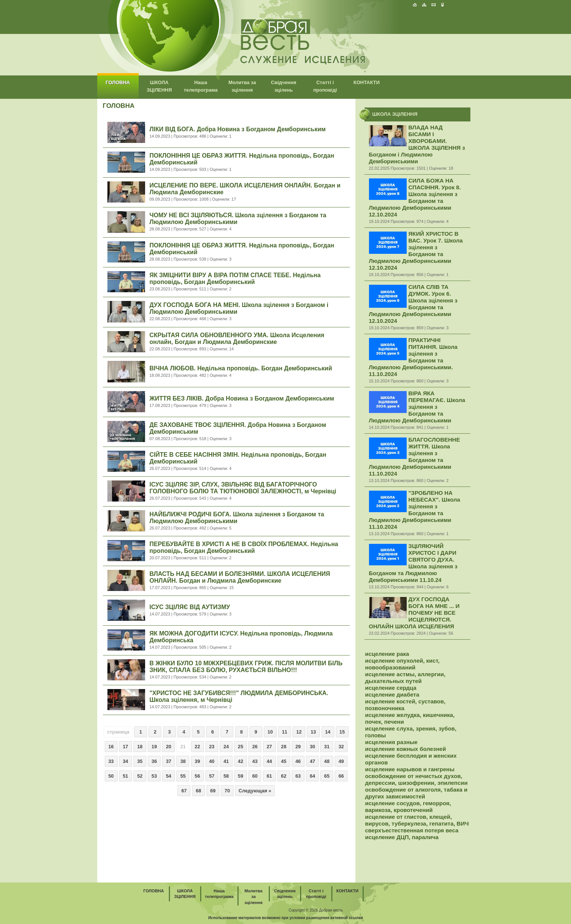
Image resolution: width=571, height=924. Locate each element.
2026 (314, 910)
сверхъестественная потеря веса (412, 830)
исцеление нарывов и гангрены (410, 769)
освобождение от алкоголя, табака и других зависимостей (416, 793)
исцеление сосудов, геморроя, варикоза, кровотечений (408, 807)
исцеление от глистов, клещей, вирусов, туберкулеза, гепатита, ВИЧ (417, 820)
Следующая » (255, 791)
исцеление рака (387, 654)
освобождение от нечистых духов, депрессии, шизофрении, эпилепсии (416, 779)
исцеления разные (391, 742)
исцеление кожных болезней (406, 749)
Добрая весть (331, 910)
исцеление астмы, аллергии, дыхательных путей (405, 678)
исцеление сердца (391, 688)
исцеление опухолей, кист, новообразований (403, 664)
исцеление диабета (392, 695)
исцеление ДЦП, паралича (402, 837)
